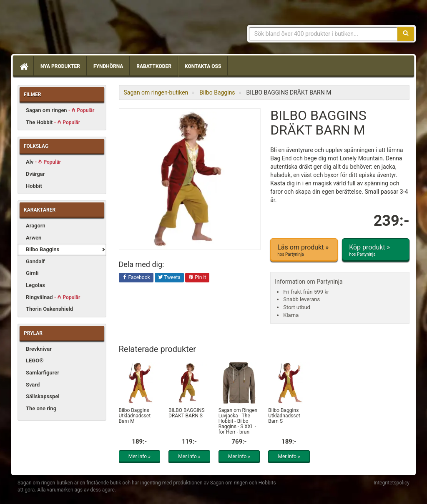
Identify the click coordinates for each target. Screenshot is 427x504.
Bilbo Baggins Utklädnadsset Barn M (135, 416)
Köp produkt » (376, 250)
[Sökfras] (323, 34)
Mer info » (139, 457)
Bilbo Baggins (43, 249)
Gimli (32, 273)
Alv (43, 162)
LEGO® (35, 361)
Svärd (33, 385)
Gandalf (35, 261)
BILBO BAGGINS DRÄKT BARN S (186, 413)
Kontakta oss (203, 66)
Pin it (197, 278)
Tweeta (169, 278)
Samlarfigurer (43, 373)
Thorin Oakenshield (49, 309)
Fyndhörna (108, 66)
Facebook (136, 278)
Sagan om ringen (60, 110)
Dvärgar (35, 174)
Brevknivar (39, 349)
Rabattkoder (154, 66)
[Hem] (23, 66)
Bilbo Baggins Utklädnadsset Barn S (284, 416)
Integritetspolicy (392, 483)
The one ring (41, 408)
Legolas (35, 285)
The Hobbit (53, 122)
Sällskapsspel (43, 396)
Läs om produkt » (304, 250)
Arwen (34, 238)
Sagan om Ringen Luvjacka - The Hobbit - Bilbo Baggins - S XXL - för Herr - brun (238, 421)
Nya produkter (60, 66)
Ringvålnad (53, 297)
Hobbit (34, 186)
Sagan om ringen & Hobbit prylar (78, 29)
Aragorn (36, 226)
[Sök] (406, 34)
